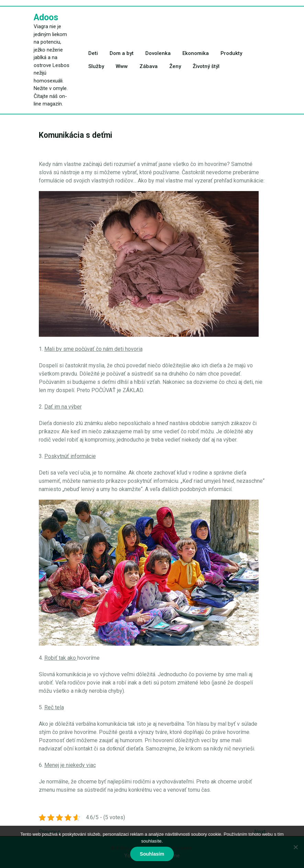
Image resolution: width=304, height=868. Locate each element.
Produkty (231, 53)
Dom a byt (122, 53)
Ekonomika (196, 53)
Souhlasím (152, 854)
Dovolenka (158, 53)
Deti (93, 53)
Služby (96, 66)
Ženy (175, 66)
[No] (295, 847)
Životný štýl (206, 66)
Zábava (149, 66)
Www (122, 66)
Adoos (46, 17)
